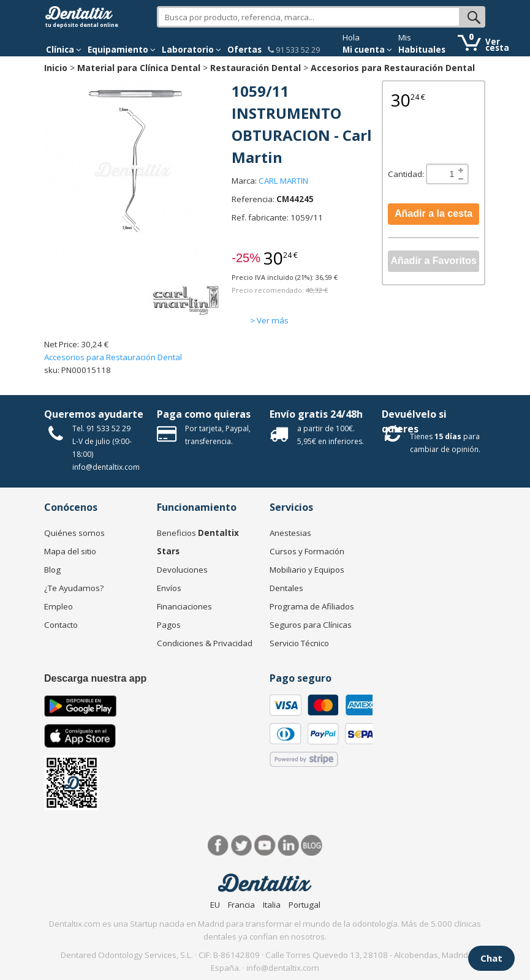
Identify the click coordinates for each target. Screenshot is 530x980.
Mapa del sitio (70, 551)
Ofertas (244, 50)
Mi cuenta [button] (367, 50)
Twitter (242, 846)
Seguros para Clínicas (311, 625)
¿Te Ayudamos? (74, 588)
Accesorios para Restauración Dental (393, 68)
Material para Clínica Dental (139, 68)
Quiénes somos (74, 533)
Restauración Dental (256, 68)
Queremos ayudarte (94, 414)
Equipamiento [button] (122, 50)
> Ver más (269, 320)
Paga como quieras (204, 414)
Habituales (422, 50)
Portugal (305, 905)
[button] (64, 50)
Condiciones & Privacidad (205, 643)
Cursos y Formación (307, 551)
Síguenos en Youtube (265, 846)
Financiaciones (184, 606)
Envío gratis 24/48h (316, 414)
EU (215, 905)
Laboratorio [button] (191, 50)
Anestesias (290, 533)
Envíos (169, 588)
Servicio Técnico (299, 643)
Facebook (218, 846)
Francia (241, 905)
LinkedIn (288, 846)
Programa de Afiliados (312, 606)
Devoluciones (182, 570)
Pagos (169, 625)
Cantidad (405, 174)
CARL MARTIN (283, 181)
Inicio (56, 68)
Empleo (59, 606)
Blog (52, 570)
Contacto (61, 625)
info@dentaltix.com (106, 467)
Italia (272, 905)
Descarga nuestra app (95, 678)
